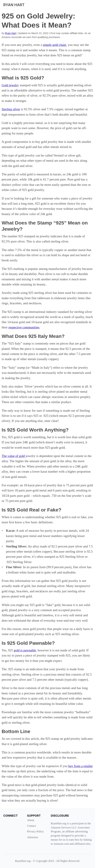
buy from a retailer (81, 766)
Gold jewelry (10, 85)
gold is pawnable (25, 650)
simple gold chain (54, 45)
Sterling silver (11, 109)
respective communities (24, 327)
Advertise (33, 837)
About (31, 820)
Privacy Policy (35, 831)
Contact (31, 826)
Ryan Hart (10, 33)
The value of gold (13, 456)
